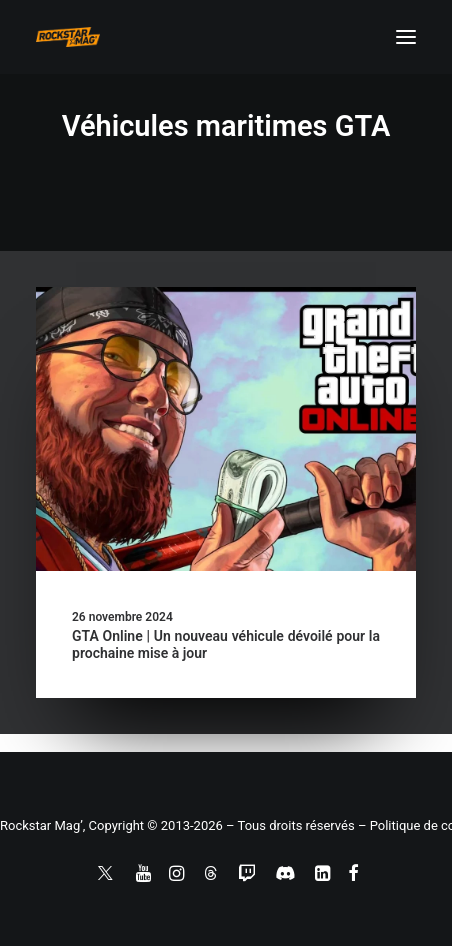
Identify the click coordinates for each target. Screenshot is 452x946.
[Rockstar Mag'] (68, 37)
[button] (406, 37)
